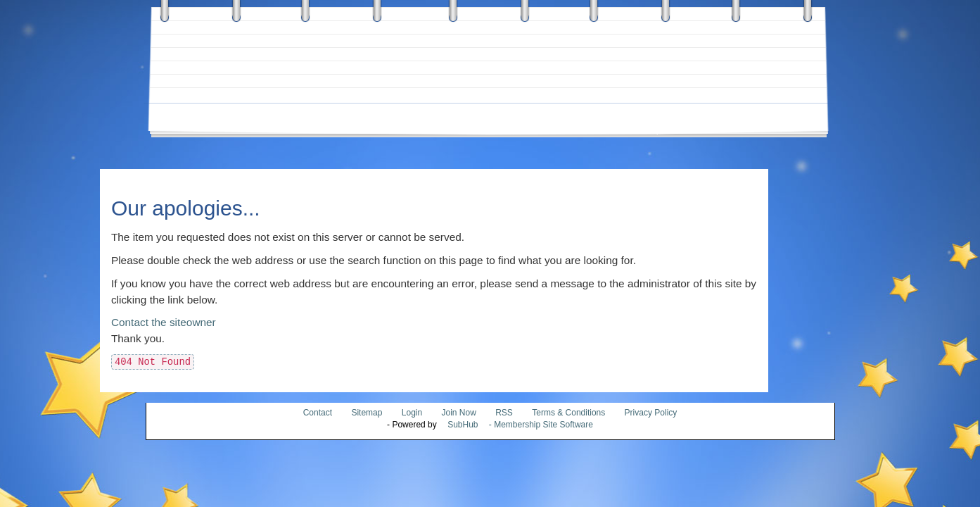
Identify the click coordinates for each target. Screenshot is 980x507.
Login (412, 413)
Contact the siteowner (164, 322)
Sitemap (367, 413)
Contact (318, 413)
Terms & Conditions (568, 413)
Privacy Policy (651, 413)
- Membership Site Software (516, 425)
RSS (504, 413)
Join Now (460, 413)
